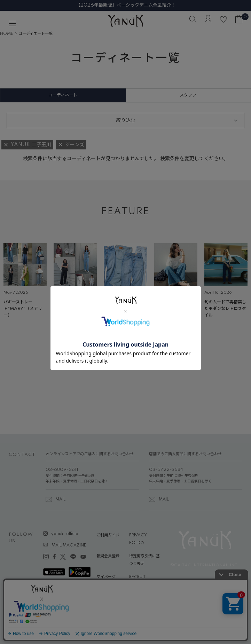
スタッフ (188, 95)
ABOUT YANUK (111, 590)
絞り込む (126, 121)
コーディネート (63, 95)
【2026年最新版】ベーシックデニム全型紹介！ (126, 5)
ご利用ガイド (108, 535)
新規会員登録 (108, 556)
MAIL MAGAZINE (69, 545)
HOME (7, 34)
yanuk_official (65, 534)
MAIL (60, 499)
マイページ (106, 577)
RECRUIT (137, 577)
